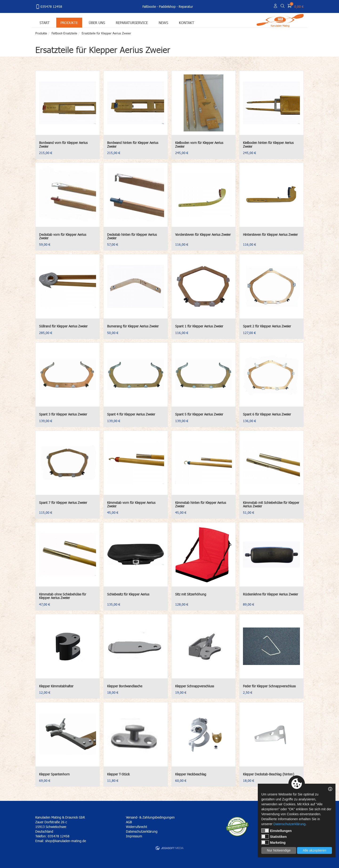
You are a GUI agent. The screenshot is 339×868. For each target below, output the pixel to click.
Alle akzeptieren (315, 850)
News (163, 22)
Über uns (97, 22)
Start (45, 22)
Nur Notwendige (279, 850)
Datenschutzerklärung (142, 831)
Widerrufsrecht (137, 827)
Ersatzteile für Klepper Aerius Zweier (106, 33)
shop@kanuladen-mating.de (66, 841)
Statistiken (274, 836)
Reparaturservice (132, 22)
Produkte (69, 22)
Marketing (273, 842)
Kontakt (187, 22)
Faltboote (149, 6)
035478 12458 (49, 7)
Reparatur (186, 6)
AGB (129, 822)
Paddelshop (167, 6)
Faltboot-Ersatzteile (64, 33)
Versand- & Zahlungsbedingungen (150, 817)
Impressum (134, 836)
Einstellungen (276, 831)
